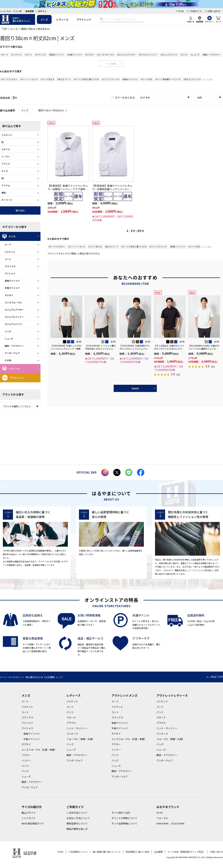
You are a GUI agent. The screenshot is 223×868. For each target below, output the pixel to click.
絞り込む (20, 210)
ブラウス (71, 723)
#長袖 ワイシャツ (130, 79)
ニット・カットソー (77, 728)
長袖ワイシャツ (12, 281)
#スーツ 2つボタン (9, 79)
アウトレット (84, 19)
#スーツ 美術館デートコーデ (168, 79)
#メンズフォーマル (106, 55)
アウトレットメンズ (124, 695)
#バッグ (184, 55)
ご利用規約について (78, 852)
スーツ (8, 244)
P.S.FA (160, 813)
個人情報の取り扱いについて (107, 852)
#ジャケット (17, 55)
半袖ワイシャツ (12, 288)
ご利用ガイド (195, 11)
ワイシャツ (27, 728)
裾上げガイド (29, 813)
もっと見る (112, 64)
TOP (4, 29)
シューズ (9, 339)
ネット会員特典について (124, 823)
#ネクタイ (90, 55)
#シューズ (195, 55)
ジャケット (10, 252)
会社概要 (158, 852)
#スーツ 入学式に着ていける (86, 79)
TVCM (181, 11)
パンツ (25, 766)
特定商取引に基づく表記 (137, 852)
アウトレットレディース (172, 695)
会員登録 (29, 11)
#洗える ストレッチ (192, 79)
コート (8, 259)
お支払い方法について (78, 818)
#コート (29, 55)
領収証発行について (77, 823)
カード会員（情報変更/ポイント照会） (186, 852)
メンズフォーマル (13, 302)
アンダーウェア (12, 353)
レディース (62, 19)
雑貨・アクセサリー (14, 346)
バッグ (8, 331)
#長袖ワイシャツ (57, 55)
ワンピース (72, 734)
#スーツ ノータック (29, 79)
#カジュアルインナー (148, 55)
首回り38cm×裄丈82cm (53, 110)
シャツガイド (29, 818)
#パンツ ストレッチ (111, 79)
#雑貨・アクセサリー (212, 55)
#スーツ (5, 55)
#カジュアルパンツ (169, 55)
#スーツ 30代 (147, 79)
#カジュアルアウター (126, 55)
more (135, 388)
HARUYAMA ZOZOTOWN (170, 823)
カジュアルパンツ (13, 324)
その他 (8, 360)
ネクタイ (9, 295)
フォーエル (162, 818)
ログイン (42, 11)
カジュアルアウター (14, 310)
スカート (71, 717)
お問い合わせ (214, 11)
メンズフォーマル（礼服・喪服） (39, 750)
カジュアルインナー (14, 317)
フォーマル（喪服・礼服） (81, 739)
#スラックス (41, 55)
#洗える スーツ (64, 79)
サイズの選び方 (32, 807)
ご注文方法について (77, 813)
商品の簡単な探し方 (77, 829)
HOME (61, 852)
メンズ (44, 19)
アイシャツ (10, 273)
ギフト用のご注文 (121, 813)
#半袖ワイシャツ (75, 55)
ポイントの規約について (124, 818)
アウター (26, 755)
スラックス (10, 266)
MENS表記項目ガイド (33, 823)
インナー (26, 760)
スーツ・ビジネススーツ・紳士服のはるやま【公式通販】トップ (31, 677)
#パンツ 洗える (48, 79)
